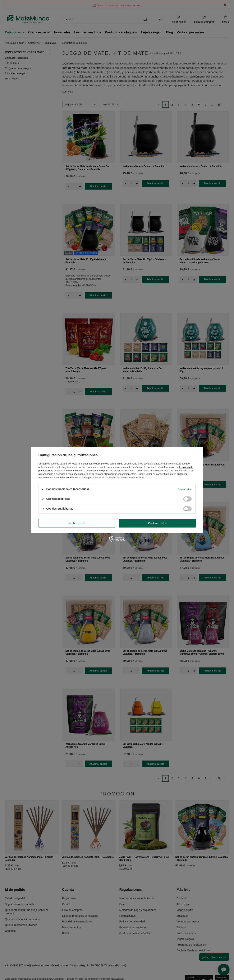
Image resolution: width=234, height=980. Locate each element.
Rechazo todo (77, 523)
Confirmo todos (157, 523)
